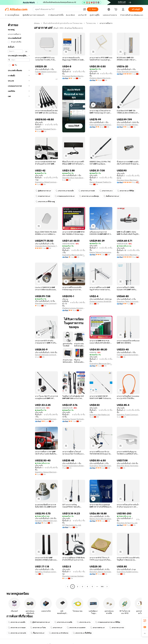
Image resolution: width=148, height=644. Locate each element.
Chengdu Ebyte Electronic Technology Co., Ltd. (46, 246)
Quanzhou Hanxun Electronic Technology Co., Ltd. (46, 472)
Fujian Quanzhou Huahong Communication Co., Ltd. (101, 125)
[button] (66, 52)
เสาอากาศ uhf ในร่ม (38, 628)
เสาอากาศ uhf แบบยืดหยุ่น (89, 196)
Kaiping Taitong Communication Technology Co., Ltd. (101, 252)
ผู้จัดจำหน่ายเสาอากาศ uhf (40, 622)
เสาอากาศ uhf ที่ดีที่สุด (126, 191)
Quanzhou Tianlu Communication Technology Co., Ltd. (128, 301)
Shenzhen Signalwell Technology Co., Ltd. (46, 129)
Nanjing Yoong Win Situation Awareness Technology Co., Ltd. (101, 519)
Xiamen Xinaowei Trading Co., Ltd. (101, 182)
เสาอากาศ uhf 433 (117, 628)
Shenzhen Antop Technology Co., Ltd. (128, 466)
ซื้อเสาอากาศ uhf (37, 633)
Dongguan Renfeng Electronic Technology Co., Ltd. (74, 76)
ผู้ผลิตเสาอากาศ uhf (43, 191)
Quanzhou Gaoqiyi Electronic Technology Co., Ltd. (46, 419)
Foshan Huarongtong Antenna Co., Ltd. (128, 355)
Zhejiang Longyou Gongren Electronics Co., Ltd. (74, 308)
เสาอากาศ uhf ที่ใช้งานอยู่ (45, 202)
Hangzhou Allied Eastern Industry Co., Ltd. (46, 521)
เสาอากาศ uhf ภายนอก (17, 628)
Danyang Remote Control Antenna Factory (46, 355)
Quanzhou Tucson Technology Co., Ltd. (74, 419)
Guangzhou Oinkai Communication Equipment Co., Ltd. (46, 182)
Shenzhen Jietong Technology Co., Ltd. (101, 572)
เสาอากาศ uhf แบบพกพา (76, 628)
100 (102, 587)
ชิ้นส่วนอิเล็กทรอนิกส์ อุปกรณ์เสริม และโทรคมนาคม (63, 23)
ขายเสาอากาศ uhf (43, 196)
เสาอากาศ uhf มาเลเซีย (63, 622)
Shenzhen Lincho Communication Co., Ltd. (46, 303)
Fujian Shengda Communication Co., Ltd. (128, 72)
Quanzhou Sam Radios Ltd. (100, 415)
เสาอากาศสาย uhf (97, 628)
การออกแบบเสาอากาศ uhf (65, 196)
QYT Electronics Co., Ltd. (72, 525)
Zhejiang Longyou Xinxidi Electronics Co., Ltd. (101, 301)
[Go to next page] (107, 587)
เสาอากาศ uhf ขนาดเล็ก (65, 191)
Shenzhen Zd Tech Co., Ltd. (127, 523)
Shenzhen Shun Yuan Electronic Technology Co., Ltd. (74, 178)
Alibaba (37, 23)
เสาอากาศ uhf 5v (84, 622)
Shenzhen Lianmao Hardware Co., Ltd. (74, 576)
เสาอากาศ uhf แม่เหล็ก (17, 622)
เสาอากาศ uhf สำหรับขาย (59, 633)
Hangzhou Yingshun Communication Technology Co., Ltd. (46, 572)
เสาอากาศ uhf (56, 628)
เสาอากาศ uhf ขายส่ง (87, 191)
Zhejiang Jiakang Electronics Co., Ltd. (101, 78)
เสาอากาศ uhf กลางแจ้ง (17, 633)
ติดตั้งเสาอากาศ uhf (111, 196)
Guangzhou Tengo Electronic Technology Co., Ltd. (101, 466)
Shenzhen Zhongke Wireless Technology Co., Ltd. (128, 125)
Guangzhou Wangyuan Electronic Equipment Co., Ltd (74, 255)
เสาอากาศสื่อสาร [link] (106, 23)
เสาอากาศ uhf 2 (106, 191)
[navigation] (19, 305)
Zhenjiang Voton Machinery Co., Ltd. (128, 180)
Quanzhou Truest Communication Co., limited (128, 415)
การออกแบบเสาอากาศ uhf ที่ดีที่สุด (108, 622)
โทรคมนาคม (91, 23)
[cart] (116, 10)
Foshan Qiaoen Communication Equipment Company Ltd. (46, 72)
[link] (145, 621)
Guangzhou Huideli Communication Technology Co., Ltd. (128, 572)
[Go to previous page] (68, 587)
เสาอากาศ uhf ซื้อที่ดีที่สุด (82, 633)
